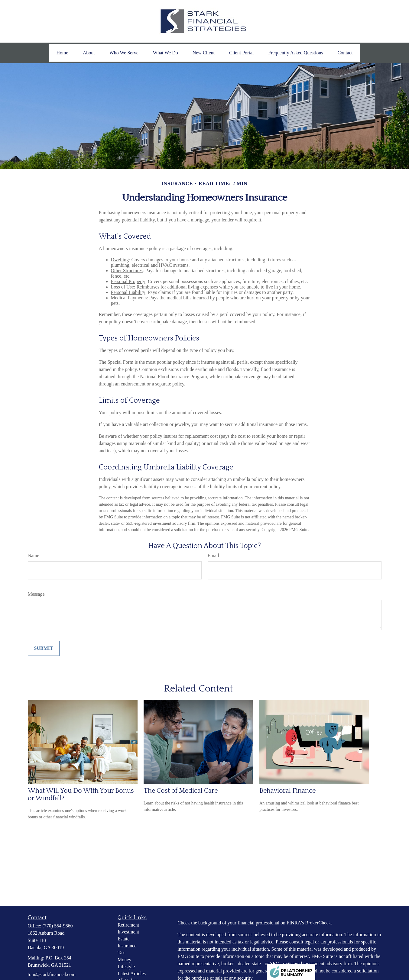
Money (124, 960)
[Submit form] (44, 648)
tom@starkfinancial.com (52, 974)
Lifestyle (126, 967)
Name (34, 555)
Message (36, 594)
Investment (128, 932)
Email (213, 555)
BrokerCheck (318, 923)
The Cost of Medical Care (181, 791)
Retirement (128, 925)
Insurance (127, 946)
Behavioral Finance (287, 791)
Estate (123, 939)
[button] (62, 53)
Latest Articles (132, 974)
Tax (121, 953)
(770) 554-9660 (58, 926)
